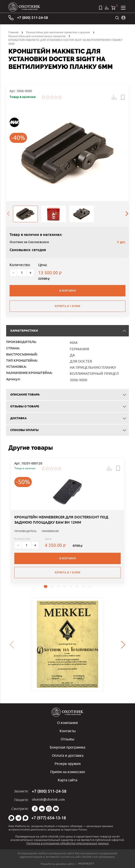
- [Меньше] (13, 273)
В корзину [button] (68, 558)
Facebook (35, 809)
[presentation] (8, 214)
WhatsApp (11, 818)
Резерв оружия (68, 764)
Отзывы (67, 739)
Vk (42, 809)
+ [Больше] (30, 273)
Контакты (68, 731)
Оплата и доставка (68, 755)
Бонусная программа (67, 747)
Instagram (49, 809)
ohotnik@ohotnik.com (48, 800)
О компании (67, 723)
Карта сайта (67, 780)
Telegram (18, 818)
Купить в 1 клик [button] (67, 572)
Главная (14, 32)
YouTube (56, 809)
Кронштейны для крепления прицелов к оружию (58, 32)
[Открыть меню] (123, 8)
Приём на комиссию (68, 772)
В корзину (68, 291)
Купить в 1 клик (67, 306)
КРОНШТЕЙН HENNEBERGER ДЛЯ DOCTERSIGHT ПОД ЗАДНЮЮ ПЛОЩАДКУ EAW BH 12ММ (61, 520)
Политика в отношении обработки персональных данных (68, 843)
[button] (114, 97)
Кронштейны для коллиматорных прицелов (37, 36)
